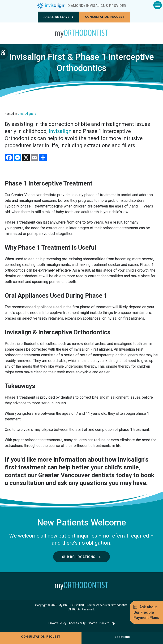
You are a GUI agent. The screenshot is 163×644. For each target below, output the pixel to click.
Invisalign (60, 131)
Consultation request (105, 17)
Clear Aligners (27, 114)
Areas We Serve (59, 17)
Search (92, 623)
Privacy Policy (57, 623)
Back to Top (107, 623)
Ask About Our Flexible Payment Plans (146, 612)
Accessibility (77, 623)
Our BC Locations (79, 557)
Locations (122, 637)
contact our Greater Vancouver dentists (60, 475)
